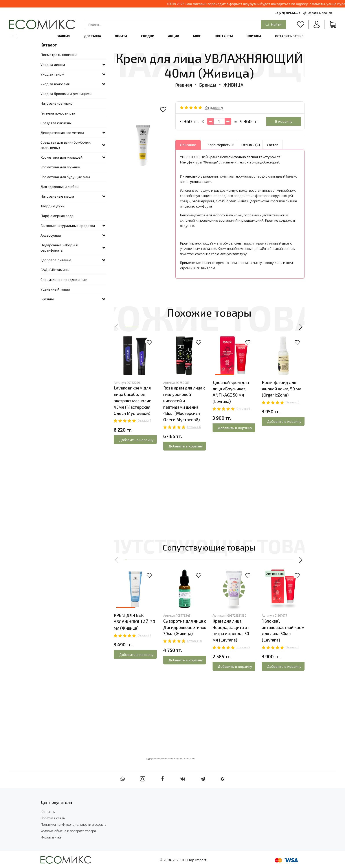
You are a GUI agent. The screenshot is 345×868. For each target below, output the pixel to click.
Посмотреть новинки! (59, 55)
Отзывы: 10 (195, 641)
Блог (197, 36)
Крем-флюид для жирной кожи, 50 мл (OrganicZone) (282, 389)
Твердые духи (52, 206)
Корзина (254, 36)
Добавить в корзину (136, 440)
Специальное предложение (64, 279)
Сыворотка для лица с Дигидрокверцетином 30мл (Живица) (185, 627)
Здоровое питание (56, 260)
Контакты (224, 36)
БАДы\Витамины (55, 270)
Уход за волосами (55, 84)
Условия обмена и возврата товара (68, 831)
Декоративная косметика (62, 133)
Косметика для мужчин (60, 167)
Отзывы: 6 (194, 427)
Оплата (121, 36)
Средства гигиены (56, 123)
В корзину (284, 121)
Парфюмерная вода (57, 216)
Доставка (93, 36)
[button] (117, 327)
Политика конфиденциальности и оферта (73, 824)
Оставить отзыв (289, 36)
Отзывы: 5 (243, 647)
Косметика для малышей (61, 157)
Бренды (208, 85)
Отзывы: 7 (144, 421)
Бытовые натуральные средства (68, 225)
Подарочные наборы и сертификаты (59, 248)
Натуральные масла (57, 196)
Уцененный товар (55, 289)
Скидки (148, 36)
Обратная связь (53, 818)
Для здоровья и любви (60, 186)
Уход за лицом (53, 64)
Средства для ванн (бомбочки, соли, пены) (66, 145)
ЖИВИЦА (233, 85)
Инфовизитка (51, 837)
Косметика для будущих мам (65, 177)
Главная (63, 36)
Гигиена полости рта (58, 113)
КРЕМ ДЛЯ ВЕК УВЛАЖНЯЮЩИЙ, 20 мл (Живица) (134, 622)
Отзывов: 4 (214, 107)
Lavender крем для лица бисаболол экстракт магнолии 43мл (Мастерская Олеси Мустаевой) (133, 401)
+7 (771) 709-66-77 (288, 13)
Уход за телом (52, 74)
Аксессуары (51, 235)
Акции (174, 36)
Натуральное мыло (57, 103)
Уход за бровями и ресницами (66, 94)
